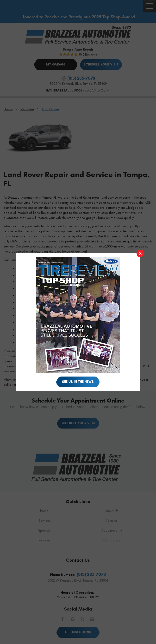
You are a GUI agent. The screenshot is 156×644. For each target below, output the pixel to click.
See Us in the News (78, 382)
